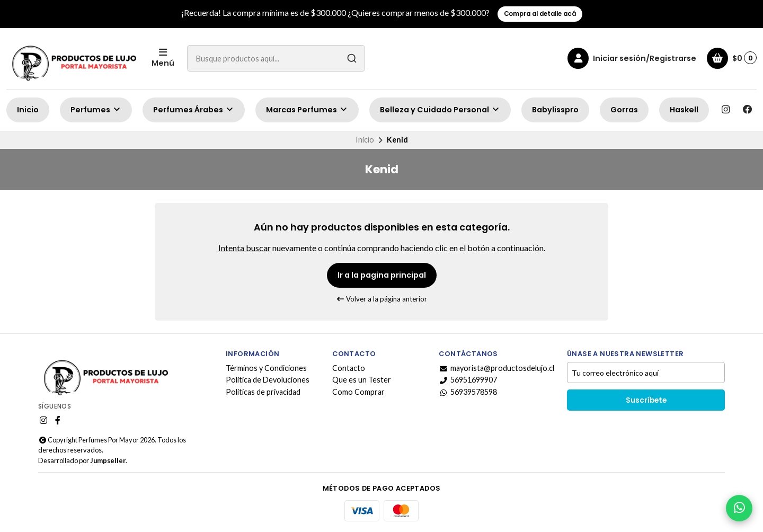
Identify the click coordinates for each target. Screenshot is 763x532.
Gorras (624, 110)
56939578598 (468, 392)
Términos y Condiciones (266, 368)
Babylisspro (555, 110)
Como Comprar (358, 392)
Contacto (349, 368)
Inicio (28, 110)
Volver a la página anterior (382, 299)
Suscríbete (646, 400)
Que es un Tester (362, 380)
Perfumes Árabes (194, 110)
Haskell (684, 110)
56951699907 (468, 380)
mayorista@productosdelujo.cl (496, 368)
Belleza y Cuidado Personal (440, 110)
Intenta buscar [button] (245, 248)
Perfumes (96, 110)
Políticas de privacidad (263, 392)
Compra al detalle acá (540, 14)
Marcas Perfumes (307, 110)
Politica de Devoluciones (268, 380)
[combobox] (276, 58)
